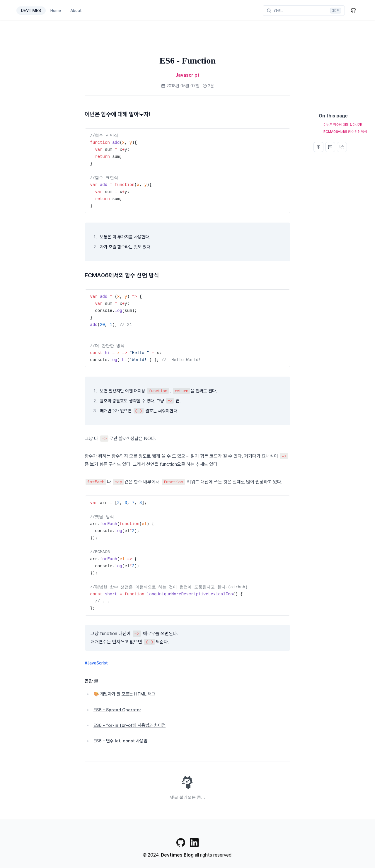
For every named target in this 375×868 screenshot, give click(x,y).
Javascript (187, 75)
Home (56, 11)
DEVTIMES (31, 11)
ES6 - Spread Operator (117, 710)
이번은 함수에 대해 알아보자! (343, 125)
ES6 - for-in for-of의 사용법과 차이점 (129, 725)
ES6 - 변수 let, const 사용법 (120, 741)
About (76, 11)
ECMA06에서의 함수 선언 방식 (345, 132)
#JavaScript (96, 663)
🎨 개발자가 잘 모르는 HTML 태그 (124, 694)
